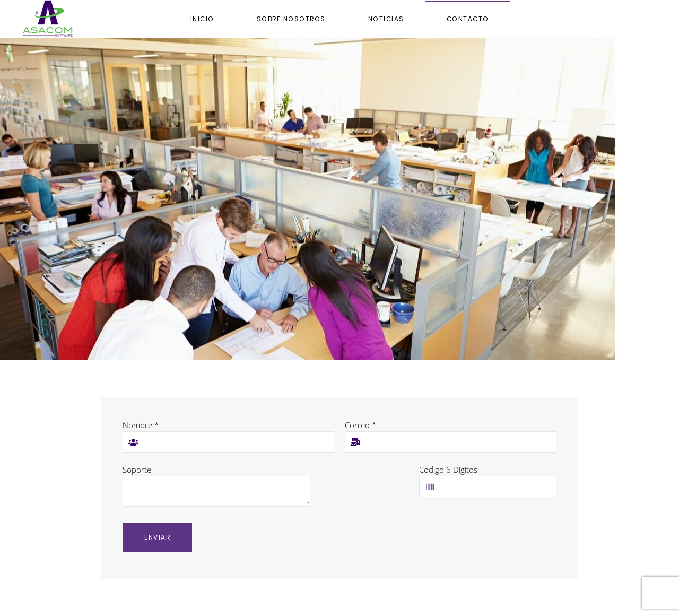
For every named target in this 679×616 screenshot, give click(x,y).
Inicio (202, 19)
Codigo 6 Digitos (448, 470)
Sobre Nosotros (291, 19)
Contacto (468, 19)
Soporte (137, 470)
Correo (360, 425)
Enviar (157, 537)
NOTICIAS (386, 19)
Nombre (141, 425)
